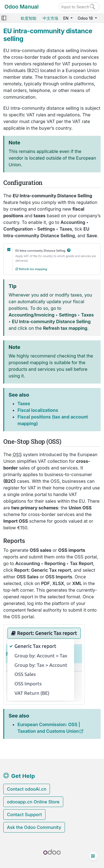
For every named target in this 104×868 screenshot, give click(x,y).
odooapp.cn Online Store (33, 802)
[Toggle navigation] (4, 18)
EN (66, 18)
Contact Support (24, 815)
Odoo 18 (86, 18)
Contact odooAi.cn (27, 789)
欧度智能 (29, 18)
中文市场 (50, 18)
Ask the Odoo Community (34, 827)
